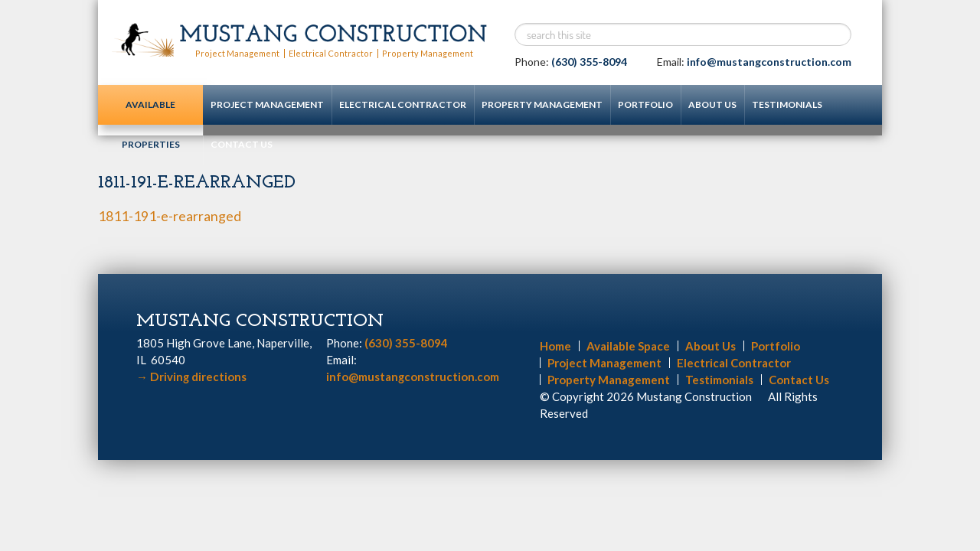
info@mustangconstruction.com (769, 62)
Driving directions (191, 376)
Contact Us (242, 144)
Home (555, 345)
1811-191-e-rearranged (170, 216)
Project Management (237, 53)
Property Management (423, 53)
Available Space (628, 345)
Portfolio (645, 104)
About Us (712, 104)
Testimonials (787, 104)
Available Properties (151, 112)
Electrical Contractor (328, 53)
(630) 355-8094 (589, 62)
